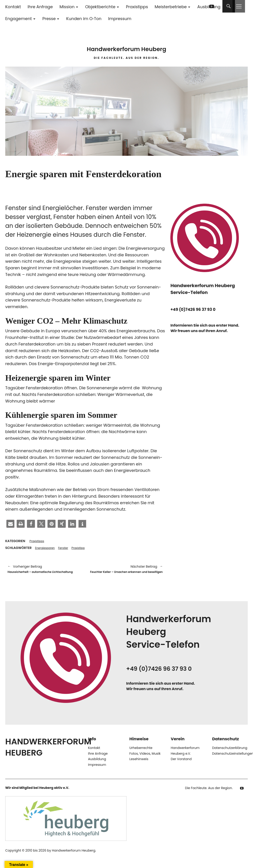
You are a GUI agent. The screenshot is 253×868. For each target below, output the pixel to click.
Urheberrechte (141, 756)
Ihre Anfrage (40, 7)
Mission (67, 7)
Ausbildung (97, 767)
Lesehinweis (139, 767)
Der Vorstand (181, 767)
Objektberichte (100, 7)
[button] (10, 524)
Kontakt (13, 7)
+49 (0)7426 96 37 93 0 (196, 309)
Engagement (18, 19)
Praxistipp (84, 548)
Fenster (67, 548)
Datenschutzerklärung (230, 756)
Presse (49, 19)
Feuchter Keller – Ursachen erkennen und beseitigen (126, 573)
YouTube (212, 6)
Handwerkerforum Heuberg (126, 45)
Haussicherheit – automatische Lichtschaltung (44, 573)
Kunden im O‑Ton (84, 19)
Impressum (120, 19)
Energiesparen (46, 548)
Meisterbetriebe (171, 7)
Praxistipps (137, 7)
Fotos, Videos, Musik (145, 761)
